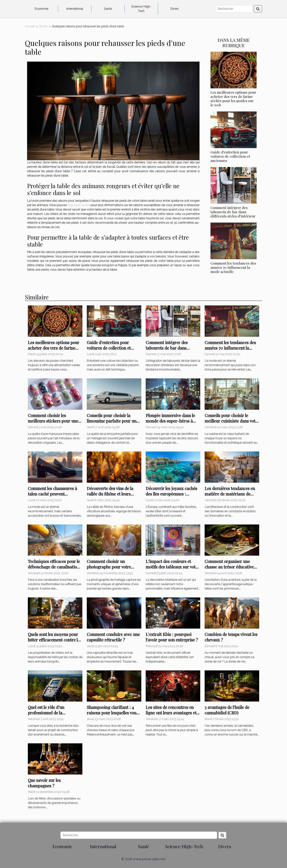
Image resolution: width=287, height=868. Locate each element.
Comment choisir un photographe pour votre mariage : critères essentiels (113, 567)
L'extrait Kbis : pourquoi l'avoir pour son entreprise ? (172, 637)
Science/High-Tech (141, 9)
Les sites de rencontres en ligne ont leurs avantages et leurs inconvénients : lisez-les (173, 713)
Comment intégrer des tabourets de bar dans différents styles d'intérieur (233, 212)
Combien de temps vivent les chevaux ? (231, 637)
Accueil (30, 26)
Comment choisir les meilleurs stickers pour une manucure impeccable (53, 421)
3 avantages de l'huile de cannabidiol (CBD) (227, 710)
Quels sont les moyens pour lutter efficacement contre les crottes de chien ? (55, 640)
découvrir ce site (79, 205)
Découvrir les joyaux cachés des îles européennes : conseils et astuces (171, 494)
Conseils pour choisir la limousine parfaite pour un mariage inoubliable (112, 421)
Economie (41, 9)
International (75, 9)
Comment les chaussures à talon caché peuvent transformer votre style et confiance (52, 497)
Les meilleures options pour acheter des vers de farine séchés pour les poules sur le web (233, 99)
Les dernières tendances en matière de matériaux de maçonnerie (230, 494)
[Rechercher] (234, 9)
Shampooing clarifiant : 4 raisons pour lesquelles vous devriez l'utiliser (112, 713)
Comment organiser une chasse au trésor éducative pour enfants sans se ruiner (230, 567)
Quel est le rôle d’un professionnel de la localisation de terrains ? (51, 713)
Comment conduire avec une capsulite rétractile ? (113, 637)
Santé (108, 9)
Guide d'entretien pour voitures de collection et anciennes (230, 156)
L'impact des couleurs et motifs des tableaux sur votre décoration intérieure (173, 567)
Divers (174, 9)
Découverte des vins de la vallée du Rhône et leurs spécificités (110, 494)
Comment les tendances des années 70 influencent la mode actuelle (233, 267)
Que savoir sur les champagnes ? (44, 783)
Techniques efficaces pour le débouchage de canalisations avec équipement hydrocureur (54, 569)
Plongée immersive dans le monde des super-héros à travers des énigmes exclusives (170, 424)
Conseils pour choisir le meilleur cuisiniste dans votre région (232, 421)
